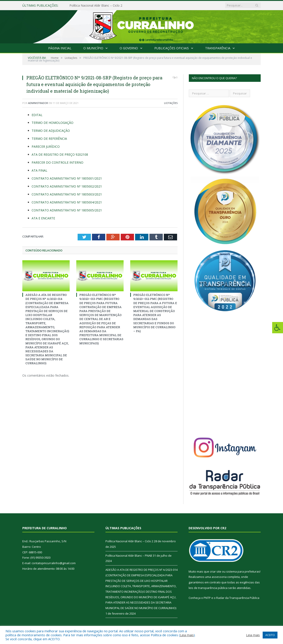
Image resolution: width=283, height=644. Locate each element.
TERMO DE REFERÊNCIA (49, 139)
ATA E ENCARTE (43, 218)
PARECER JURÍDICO (46, 147)
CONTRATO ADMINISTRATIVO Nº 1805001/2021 (67, 178)
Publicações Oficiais (172, 48)
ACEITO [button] (270, 635)
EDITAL (37, 115)
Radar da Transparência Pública (238, 598)
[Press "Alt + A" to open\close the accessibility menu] (278, 328)
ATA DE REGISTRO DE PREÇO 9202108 (60, 154)
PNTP (207, 598)
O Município (93, 48)
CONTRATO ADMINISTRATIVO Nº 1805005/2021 (67, 210)
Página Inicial (60, 48)
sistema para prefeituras (243, 571)
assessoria (219, 577)
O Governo (129, 48)
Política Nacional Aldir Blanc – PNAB (129, 556)
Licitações (171, 103)
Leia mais (187, 635)
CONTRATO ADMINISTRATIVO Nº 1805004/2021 (67, 202)
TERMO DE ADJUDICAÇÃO (51, 131)
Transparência (218, 48)
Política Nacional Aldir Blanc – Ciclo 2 (96, 6)
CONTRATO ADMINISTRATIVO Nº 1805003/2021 (67, 194)
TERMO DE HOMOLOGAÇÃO (53, 123)
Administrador (38, 103)
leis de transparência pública (208, 588)
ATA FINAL (39, 170)
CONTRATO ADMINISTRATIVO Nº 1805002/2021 (67, 186)
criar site (216, 571)
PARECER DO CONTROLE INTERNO (57, 162)
